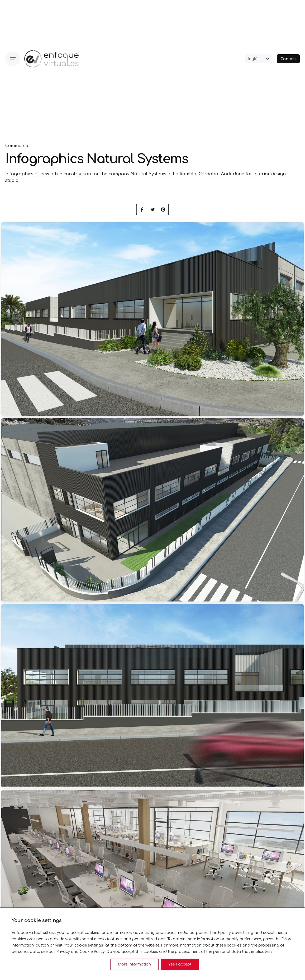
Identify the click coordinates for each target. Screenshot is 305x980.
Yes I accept (180, 964)
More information (134, 964)
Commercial (18, 146)
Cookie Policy (92, 952)
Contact (288, 59)
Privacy (63, 952)
